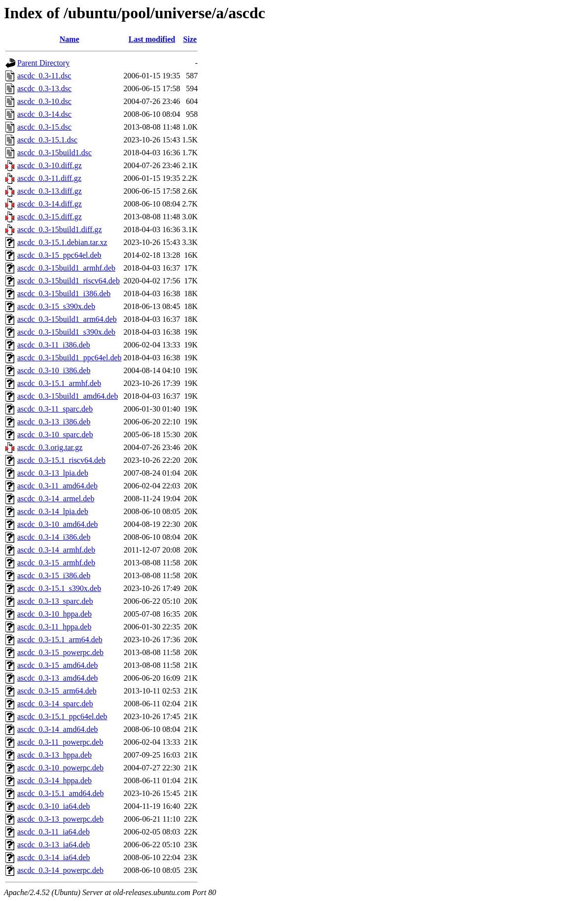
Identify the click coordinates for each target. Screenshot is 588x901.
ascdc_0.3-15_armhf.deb (56, 563)
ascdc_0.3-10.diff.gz (50, 165)
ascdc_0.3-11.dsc (44, 76)
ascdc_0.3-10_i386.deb (54, 370)
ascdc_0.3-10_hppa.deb (54, 614)
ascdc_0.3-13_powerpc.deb (60, 819)
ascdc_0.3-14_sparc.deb (55, 704)
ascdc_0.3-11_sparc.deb (55, 409)
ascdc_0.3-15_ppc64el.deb (59, 255)
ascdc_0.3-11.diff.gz (49, 178)
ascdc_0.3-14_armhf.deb (56, 550)
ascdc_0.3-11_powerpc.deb (60, 742)
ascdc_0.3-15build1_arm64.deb (67, 319)
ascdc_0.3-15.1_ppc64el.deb (62, 716)
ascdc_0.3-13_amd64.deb (58, 678)
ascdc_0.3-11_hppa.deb (54, 627)
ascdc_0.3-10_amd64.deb (58, 524)
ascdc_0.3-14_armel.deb (56, 499)
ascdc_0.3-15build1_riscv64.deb (69, 281)
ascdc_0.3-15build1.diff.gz (60, 229)
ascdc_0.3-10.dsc (44, 101)
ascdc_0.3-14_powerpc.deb (60, 870)
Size (190, 39)
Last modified (152, 39)
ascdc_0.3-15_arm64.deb (57, 691)
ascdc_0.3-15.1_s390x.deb (59, 588)
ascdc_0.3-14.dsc (44, 114)
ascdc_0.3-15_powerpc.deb (60, 652)
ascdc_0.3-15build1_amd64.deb (68, 396)
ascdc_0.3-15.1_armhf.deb (59, 383)
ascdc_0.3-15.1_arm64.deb (60, 640)
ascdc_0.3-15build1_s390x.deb (66, 332)
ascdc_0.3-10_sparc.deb (55, 434)
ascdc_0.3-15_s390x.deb (56, 306)
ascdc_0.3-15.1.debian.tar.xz (62, 242)
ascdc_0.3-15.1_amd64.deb (61, 793)
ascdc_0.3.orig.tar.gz (50, 447)
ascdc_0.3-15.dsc (44, 127)
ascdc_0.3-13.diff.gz (50, 191)
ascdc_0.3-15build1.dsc (54, 153)
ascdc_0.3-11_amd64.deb (57, 486)
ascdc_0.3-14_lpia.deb (53, 511)
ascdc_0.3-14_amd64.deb (58, 729)
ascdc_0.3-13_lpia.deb (53, 473)
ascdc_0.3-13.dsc (44, 88)
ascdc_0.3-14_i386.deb (54, 537)
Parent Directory (43, 63)
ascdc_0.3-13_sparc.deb (55, 601)
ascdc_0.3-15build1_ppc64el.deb (69, 358)
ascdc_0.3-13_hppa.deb (54, 755)
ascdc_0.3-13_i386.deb (54, 422)
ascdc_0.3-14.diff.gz (50, 204)
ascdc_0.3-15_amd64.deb (58, 665)
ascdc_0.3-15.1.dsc (47, 140)
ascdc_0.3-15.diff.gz (50, 217)
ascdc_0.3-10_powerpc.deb (60, 768)
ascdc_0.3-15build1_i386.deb (64, 294)
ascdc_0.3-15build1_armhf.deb (66, 268)
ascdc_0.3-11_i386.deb (54, 345)
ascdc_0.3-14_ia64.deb (54, 857)
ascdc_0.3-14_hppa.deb (54, 780)
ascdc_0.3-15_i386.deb (54, 575)
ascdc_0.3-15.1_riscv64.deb (61, 460)
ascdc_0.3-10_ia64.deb (54, 806)
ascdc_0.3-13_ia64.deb (54, 845)
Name (69, 39)
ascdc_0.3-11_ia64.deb (53, 832)
